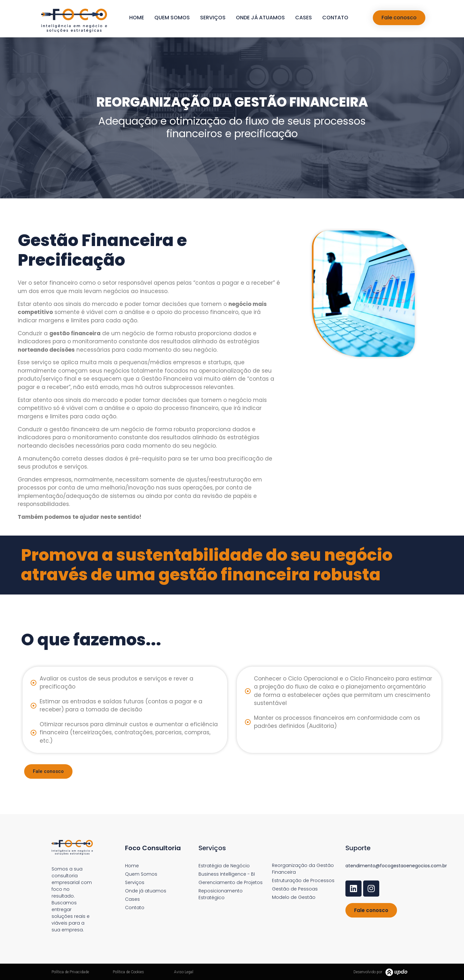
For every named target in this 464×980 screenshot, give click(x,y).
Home (137, 18)
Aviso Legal (184, 972)
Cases (304, 18)
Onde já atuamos (260, 18)
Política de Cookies (128, 972)
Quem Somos (172, 18)
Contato (335, 18)
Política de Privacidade (70, 972)
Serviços (213, 18)
